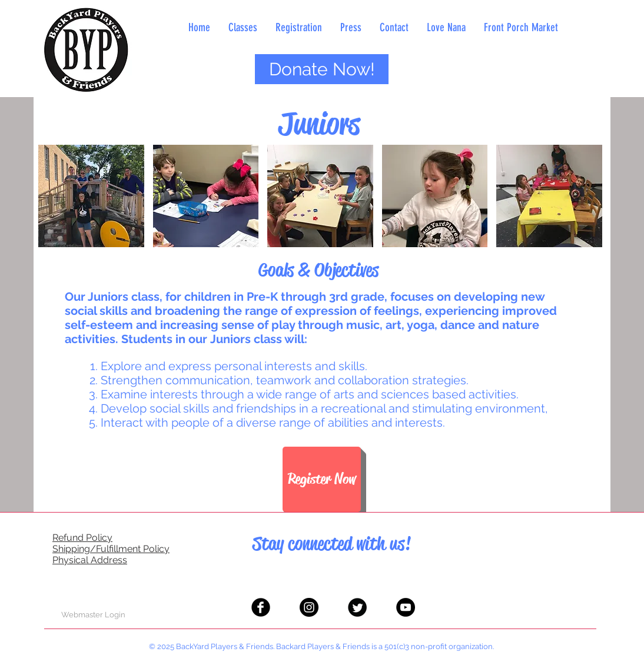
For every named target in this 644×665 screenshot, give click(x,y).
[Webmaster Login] (93, 615)
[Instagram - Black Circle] (309, 607)
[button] (91, 196)
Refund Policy (82, 538)
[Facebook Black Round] (261, 607)
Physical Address (90, 560)
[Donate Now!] (322, 69)
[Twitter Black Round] (357, 607)
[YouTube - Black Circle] (406, 607)
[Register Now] (322, 479)
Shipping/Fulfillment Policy (111, 549)
